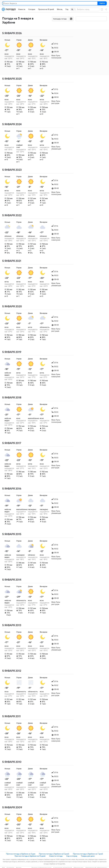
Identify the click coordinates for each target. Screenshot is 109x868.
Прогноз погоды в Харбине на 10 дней (30, 856)
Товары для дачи (88, 856)
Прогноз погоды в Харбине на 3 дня (21, 854)
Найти (102, 3)
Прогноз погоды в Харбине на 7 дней (88, 854)
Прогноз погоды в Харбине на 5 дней (54, 854)
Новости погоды (56, 856)
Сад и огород (72, 856)
